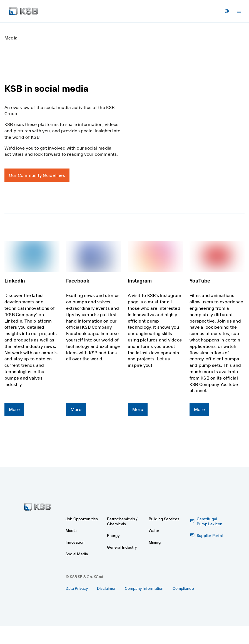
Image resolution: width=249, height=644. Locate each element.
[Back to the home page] (23, 11)
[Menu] (239, 11)
